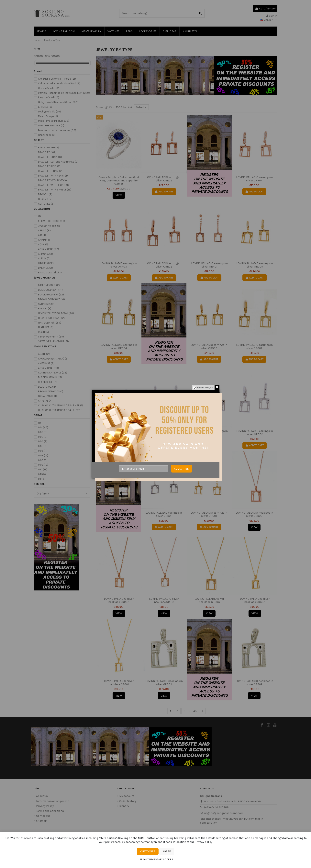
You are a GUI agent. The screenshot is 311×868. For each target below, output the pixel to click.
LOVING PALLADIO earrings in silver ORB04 (164, 433)
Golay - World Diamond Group (58, 102)
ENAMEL (45, 308)
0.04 (43, 441)
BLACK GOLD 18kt (51, 295)
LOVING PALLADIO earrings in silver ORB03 (209, 433)
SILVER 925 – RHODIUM (53, 341)
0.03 (43, 437)
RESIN (44, 332)
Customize (148, 851)
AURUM (44, 258)
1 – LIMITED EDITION (52, 221)
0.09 (43, 465)
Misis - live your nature (54, 121)
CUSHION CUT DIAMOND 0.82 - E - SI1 (61, 405)
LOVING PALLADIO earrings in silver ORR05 (164, 179)
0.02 (43, 432)
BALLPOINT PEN (49, 148)
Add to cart (164, 192)
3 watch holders (49, 226)
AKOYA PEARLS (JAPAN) (53, 359)
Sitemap (41, 821)
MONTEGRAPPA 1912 (51, 126)
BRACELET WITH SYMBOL (55, 190)
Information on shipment (52, 801)
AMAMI (44, 240)
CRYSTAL (45, 401)
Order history (128, 801)
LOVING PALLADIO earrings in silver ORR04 (254, 179)
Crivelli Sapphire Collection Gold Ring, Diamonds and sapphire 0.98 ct (119, 181)
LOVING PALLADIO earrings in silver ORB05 (119, 433)
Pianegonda (47, 135)
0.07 (43, 456)
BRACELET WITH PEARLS (53, 185)
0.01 (43, 427)
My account (127, 796)
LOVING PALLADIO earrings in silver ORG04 (119, 347)
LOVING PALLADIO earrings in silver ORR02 (164, 265)
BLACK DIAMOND (50, 377)
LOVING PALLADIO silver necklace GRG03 (209, 600)
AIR (42, 235)
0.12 (42, 479)
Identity (124, 806)
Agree (167, 851)
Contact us (43, 816)
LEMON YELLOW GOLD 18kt (56, 313)
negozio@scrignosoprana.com (224, 813)
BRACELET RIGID (50, 166)
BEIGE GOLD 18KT (50, 290)
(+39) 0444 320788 (216, 807)
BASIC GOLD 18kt (50, 273)
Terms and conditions (50, 811)
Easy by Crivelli (49, 97)
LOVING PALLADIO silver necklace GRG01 (119, 683)
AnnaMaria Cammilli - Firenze (57, 79)
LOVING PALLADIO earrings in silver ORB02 (255, 433)
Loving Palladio (50, 112)
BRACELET (47, 152)
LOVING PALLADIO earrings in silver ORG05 (255, 265)
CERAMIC (46, 304)
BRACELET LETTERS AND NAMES (58, 162)
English (269, 20)
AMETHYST (46, 363)
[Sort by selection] (141, 107)
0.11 (42, 474)
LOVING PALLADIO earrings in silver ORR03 (119, 265)
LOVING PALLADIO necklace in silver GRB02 (254, 683)
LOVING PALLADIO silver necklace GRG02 (255, 600)
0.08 (43, 460)
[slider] (35, 63)
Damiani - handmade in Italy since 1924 (64, 93)
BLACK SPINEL (48, 382)
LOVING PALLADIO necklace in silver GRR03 (254, 514)
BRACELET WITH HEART (53, 176)
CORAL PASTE (47, 396)
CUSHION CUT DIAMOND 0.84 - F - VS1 (61, 410)
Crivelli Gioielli (49, 88)
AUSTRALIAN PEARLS (53, 373)
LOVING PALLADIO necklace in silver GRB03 (164, 683)
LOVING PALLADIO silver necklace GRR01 (164, 600)
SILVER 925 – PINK (51, 337)
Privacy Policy (45, 806)
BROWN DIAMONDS (51, 391)
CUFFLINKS (46, 204)
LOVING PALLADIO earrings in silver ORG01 (209, 514)
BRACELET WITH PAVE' (52, 180)
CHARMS (45, 199)
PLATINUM (46, 327)
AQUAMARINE (49, 249)
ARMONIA (45, 254)
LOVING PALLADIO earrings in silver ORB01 (164, 514)
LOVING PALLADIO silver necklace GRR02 (119, 600)
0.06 (43, 451)
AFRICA (44, 230)
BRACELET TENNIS (51, 171)
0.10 (43, 469)
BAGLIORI (46, 263)
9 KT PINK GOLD (49, 285)
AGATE (44, 354)
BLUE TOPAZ (47, 387)
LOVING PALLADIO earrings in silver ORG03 (209, 347)
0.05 (43, 446)
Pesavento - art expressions (57, 130)
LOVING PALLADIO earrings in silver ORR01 (209, 265)
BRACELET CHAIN (50, 157)
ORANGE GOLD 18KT (52, 318)
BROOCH (45, 194)
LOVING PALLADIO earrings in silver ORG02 (254, 347)
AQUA (43, 244)
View (119, 195)
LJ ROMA (45, 107)
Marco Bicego (49, 116)
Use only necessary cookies (155, 859)
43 (195, 711)
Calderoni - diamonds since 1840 (59, 83)
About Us (42, 796)
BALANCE (45, 268)
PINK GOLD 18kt (50, 323)
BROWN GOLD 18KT (51, 299)
